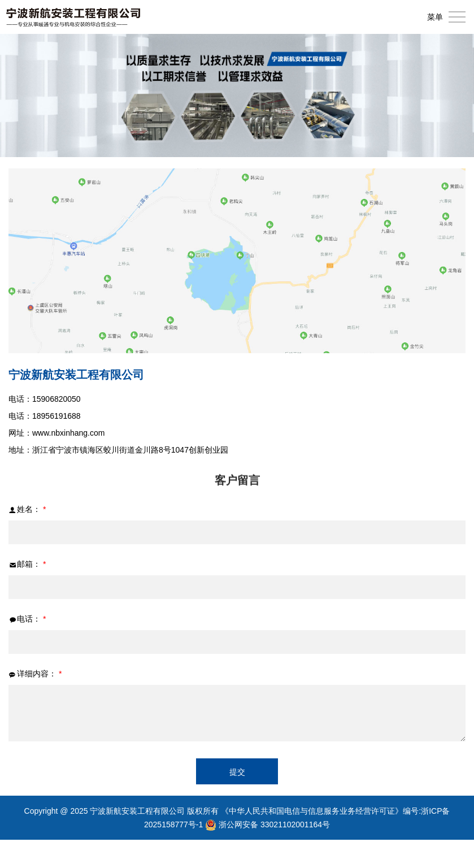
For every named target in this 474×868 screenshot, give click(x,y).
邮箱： (27, 564)
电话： (27, 619)
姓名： (27, 509)
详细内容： (35, 674)
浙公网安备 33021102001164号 (274, 824)
